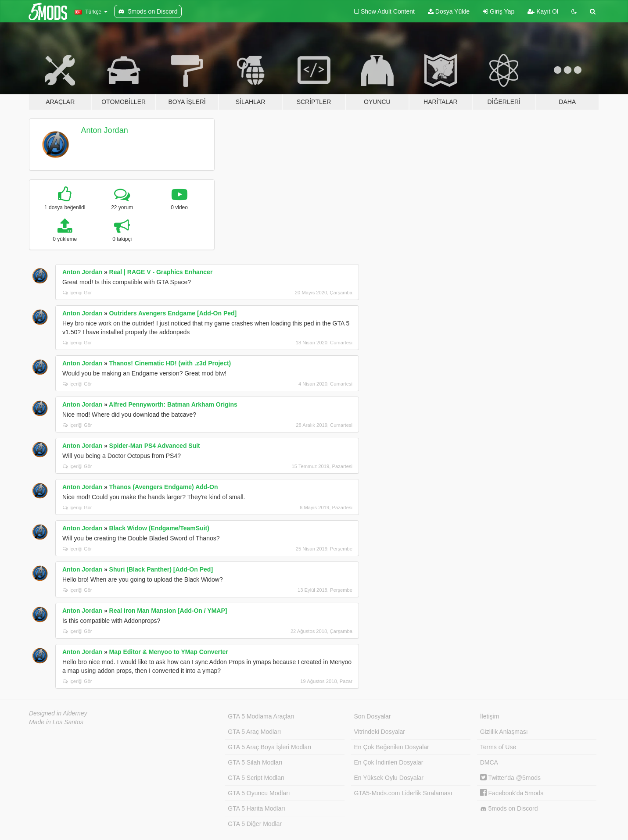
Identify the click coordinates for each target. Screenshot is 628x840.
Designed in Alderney (58, 713)
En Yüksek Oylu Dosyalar (389, 778)
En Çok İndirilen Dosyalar (389, 762)
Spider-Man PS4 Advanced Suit (155, 446)
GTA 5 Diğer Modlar (255, 824)
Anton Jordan (105, 130)
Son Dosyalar (373, 716)
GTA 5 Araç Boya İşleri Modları (269, 747)
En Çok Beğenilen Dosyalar (392, 747)
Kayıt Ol (543, 11)
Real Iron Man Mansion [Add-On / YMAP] (168, 611)
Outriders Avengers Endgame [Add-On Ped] (173, 313)
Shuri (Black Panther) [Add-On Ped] (161, 569)
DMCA (489, 762)
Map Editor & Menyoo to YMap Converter (169, 652)
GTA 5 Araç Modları (254, 732)
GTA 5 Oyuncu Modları (259, 793)
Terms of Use (498, 747)
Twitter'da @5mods (510, 778)
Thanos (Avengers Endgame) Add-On (164, 487)
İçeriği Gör (77, 293)
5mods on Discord (509, 809)
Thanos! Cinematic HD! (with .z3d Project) (170, 363)
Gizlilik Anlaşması (504, 732)
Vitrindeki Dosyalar (380, 732)
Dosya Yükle (449, 11)
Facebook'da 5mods (512, 793)
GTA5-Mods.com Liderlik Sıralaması (403, 793)
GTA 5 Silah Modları (255, 762)
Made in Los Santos (56, 722)
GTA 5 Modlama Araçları (261, 716)
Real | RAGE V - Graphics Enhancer (161, 272)
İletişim (490, 716)
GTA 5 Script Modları (256, 778)
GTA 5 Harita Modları (256, 808)
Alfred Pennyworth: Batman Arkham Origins (173, 404)
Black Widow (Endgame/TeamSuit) (159, 528)
